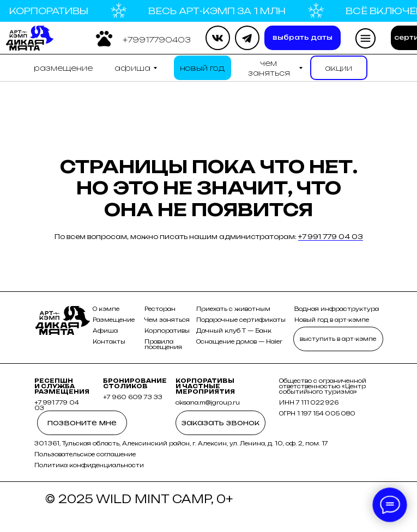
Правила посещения (163, 344)
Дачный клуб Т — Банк (234, 331)
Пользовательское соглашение (85, 454)
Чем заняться (167, 320)
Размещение (114, 320)
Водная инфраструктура (337, 309)
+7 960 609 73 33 (133, 397)
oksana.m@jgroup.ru (208, 402)
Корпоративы (167, 331)
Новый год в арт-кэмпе (332, 320)
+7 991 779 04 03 (331, 237)
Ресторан (160, 309)
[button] (157, 39)
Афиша (105, 331)
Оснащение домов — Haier (239, 341)
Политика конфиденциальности (89, 465)
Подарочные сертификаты (241, 320)
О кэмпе (106, 309)
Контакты (109, 341)
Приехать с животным (233, 309)
